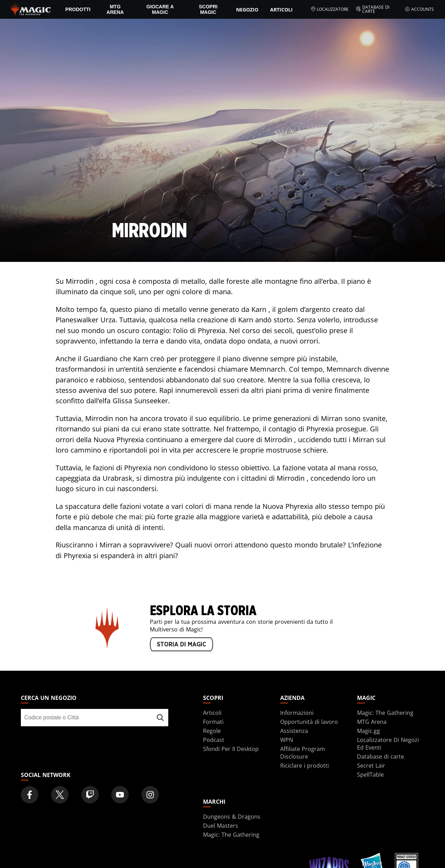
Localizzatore (330, 9)
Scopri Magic (208, 9)
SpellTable (370, 775)
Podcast (214, 740)
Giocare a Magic (160, 9)
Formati (213, 722)
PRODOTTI (78, 9)
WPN (287, 740)
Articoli (281, 10)
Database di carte (373, 9)
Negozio (247, 10)
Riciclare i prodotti (305, 766)
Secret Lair (371, 766)
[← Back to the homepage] (31, 9)
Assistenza (294, 731)
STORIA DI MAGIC (181, 645)
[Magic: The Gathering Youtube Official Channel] (120, 795)
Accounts (419, 9)
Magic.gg (369, 731)
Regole (212, 731)
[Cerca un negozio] (160, 718)
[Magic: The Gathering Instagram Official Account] (150, 795)
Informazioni (297, 713)
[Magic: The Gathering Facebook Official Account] (30, 795)
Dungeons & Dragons (232, 817)
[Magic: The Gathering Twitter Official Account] (60, 795)
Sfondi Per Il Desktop (231, 749)
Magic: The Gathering (385, 713)
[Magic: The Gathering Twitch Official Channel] (90, 795)
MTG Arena (115, 9)
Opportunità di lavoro (309, 722)
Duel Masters (221, 826)
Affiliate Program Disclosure (303, 753)
